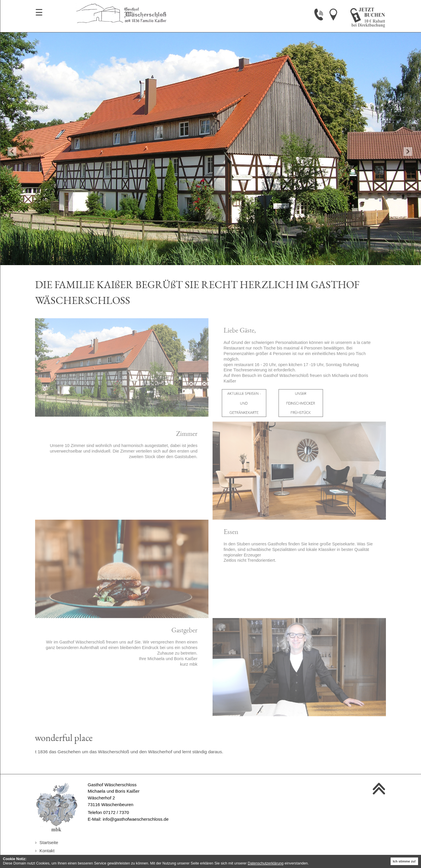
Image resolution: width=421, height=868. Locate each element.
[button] (310, 864)
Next (408, 152)
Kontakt (47, 851)
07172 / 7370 (116, 812)
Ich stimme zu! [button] (404, 861)
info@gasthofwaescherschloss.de (136, 819)
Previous (12, 152)
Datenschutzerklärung (266, 863)
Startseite (49, 842)
